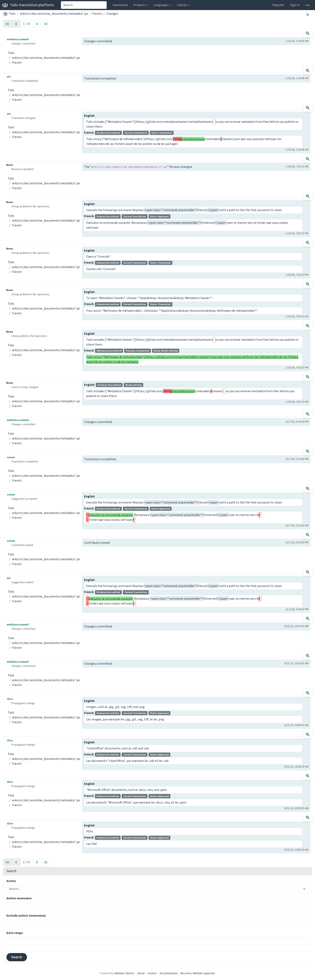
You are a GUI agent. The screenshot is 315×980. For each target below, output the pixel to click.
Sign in (295, 5)
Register (278, 5)
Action (11, 881)
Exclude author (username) (26, 916)
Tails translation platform (28, 5)
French (97, 14)
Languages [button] (161, 5)
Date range (15, 933)
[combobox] (84, 5)
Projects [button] (139, 5)
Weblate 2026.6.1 (125, 973)
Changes (112, 14)
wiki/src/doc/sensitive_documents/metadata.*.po (54, 14)
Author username (19, 898)
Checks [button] (182, 5)
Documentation (169, 973)
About (141, 973)
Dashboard (120, 5)
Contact (152, 973)
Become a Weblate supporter (198, 973)
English (89, 116)
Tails (12, 14)
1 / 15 (27, 24)
